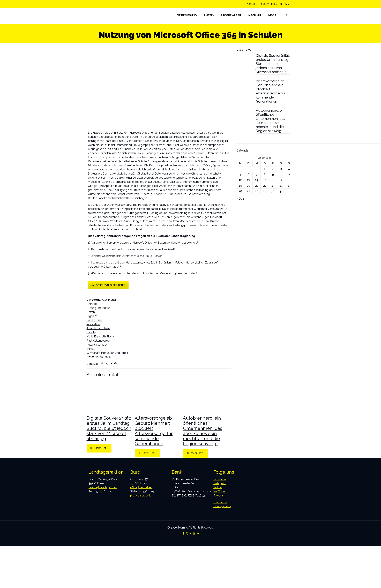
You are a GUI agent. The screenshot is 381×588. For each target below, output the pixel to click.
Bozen (91, 312)
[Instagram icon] (194, 533)
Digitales (92, 316)
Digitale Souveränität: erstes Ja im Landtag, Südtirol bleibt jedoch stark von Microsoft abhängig (109, 428)
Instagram (220, 483)
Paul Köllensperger (98, 341)
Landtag (92, 332)
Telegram (219, 496)
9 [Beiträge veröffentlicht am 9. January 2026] (273, 174)
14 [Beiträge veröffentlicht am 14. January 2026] (257, 180)
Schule (91, 349)
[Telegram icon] (198, 533)
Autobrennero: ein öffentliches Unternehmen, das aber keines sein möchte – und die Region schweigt (203, 431)
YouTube (219, 491)
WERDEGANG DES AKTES (108, 285)
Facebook (220, 479)
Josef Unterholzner (98, 328)
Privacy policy (222, 506)
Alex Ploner (109, 300)
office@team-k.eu (141, 487)
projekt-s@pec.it (140, 496)
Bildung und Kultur (98, 308)
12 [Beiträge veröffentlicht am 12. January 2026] (240, 180)
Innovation (93, 324)
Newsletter (220, 502)
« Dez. (240, 199)
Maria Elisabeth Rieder (100, 337)
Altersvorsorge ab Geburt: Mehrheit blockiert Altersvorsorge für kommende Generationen (154, 431)
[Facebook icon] (183, 533)
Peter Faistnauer (97, 345)
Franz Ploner (94, 320)
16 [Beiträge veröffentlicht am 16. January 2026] (273, 180)
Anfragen (92, 304)
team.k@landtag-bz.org (104, 487)
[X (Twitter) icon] (187, 533)
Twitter (218, 487)
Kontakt (252, 4)
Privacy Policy (268, 4)
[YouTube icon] (190, 533)
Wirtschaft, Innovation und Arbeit (107, 353)
